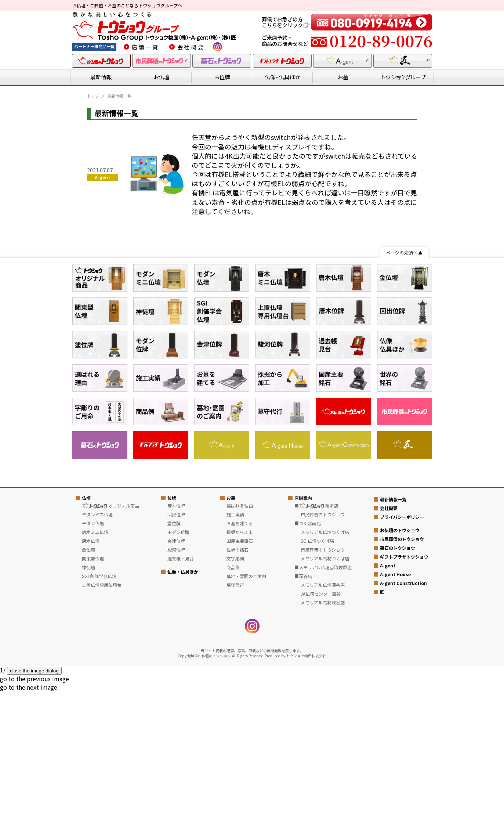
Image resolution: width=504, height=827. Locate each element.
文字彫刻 (235, 694)
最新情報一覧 (393, 635)
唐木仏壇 (91, 677)
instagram (217, 47)
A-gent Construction (403, 719)
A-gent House (395, 710)
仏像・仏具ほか (283, 77)
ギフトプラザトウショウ (404, 692)
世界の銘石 (238, 685)
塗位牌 (174, 659)
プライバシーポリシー (402, 653)
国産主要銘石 (240, 677)
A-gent (388, 701)
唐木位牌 (176, 641)
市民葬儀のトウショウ (402, 675)
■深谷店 (303, 712)
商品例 (233, 703)
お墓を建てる (240, 659)
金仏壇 (88, 685)
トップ (93, 96)
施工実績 (235, 650)
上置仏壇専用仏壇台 (102, 721)
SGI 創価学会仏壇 (99, 712)
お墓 (343, 77)
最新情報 (101, 77)
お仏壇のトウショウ (400, 666)
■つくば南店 (308, 659)
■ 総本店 (316, 641)
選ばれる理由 (240, 641)
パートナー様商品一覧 (94, 46)
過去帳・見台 (181, 694)
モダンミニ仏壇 (97, 650)
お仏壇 (162, 77)
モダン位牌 (178, 668)
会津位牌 (176, 677)
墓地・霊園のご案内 (246, 712)
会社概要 (191, 47)
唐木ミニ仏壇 (95, 668)
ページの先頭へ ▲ (404, 252)
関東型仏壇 (93, 694)
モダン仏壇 (93, 659)
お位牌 (222, 77)
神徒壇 (88, 703)
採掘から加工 (240, 668)
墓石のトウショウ (398, 684)
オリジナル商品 (110, 641)
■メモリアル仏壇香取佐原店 (323, 703)
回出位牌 (176, 650)
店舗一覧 (146, 47)
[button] (35, 815)
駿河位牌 (176, 685)
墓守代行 (235, 721)
